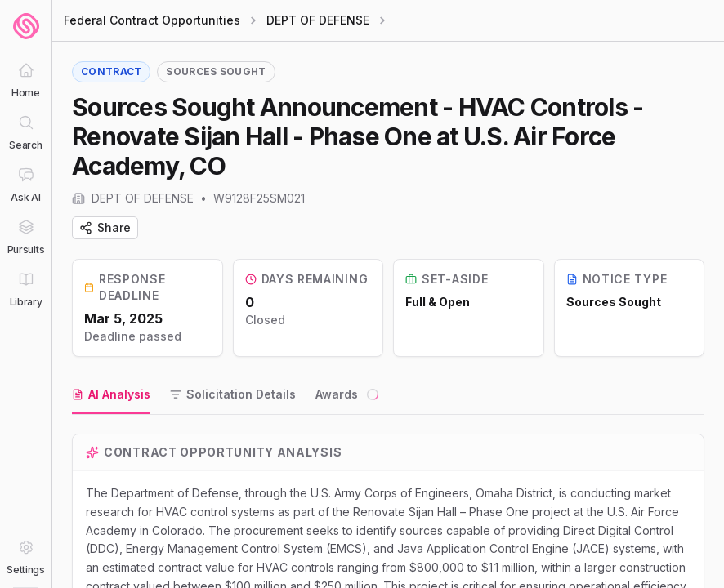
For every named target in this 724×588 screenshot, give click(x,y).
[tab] (111, 395)
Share (105, 227)
